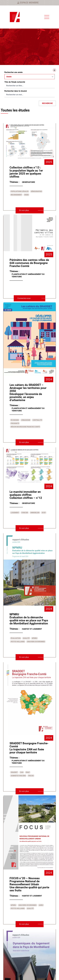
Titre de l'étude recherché (15, 82)
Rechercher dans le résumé (16, 91)
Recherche (47, 103)
